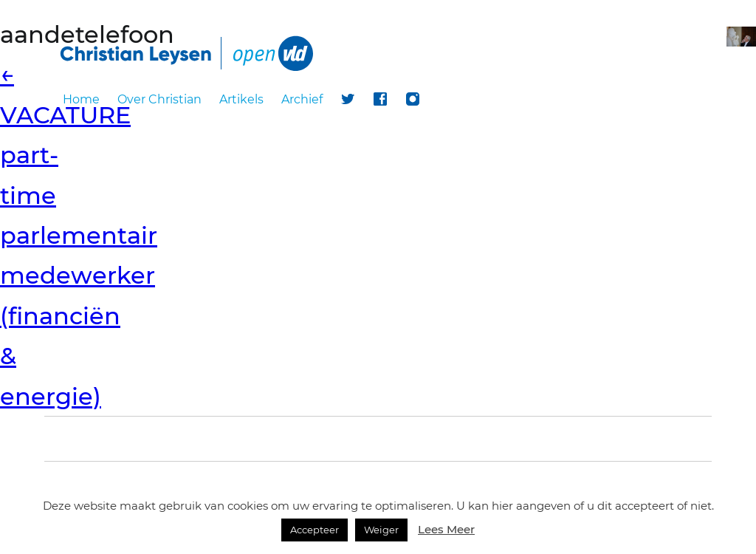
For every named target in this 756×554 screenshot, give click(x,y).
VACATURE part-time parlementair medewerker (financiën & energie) (79, 235)
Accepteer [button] (315, 530)
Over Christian (159, 99)
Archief (302, 99)
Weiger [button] (381, 530)
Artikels (241, 99)
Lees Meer (446, 529)
